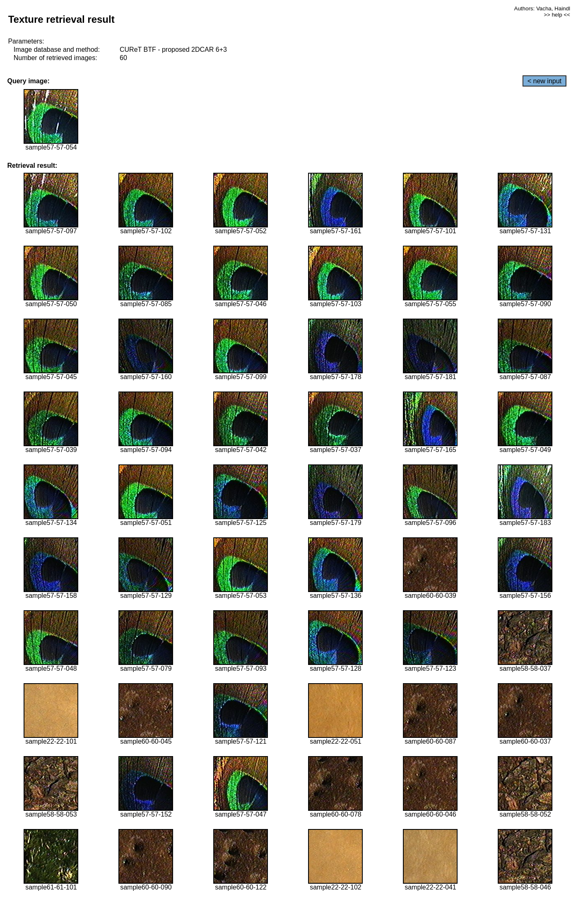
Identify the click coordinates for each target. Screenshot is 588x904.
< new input (545, 81)
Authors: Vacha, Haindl (542, 8)
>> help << (557, 15)
